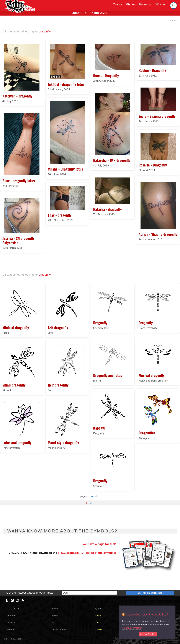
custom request (59, 629)
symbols (99, 609)
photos (54, 616)
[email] (89, 593)
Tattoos (118, 4)
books (98, 622)
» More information (132, 628)
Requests (145, 4)
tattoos (54, 609)
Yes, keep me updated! (150, 593)
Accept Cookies (148, 634)
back (174, 21)
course (98, 629)
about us (11, 616)
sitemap (11, 629)
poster (98, 616)
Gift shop (161, 4)
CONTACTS (13, 609)
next (95, 496)
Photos (131, 4)
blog (53, 622)
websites (11, 622)
